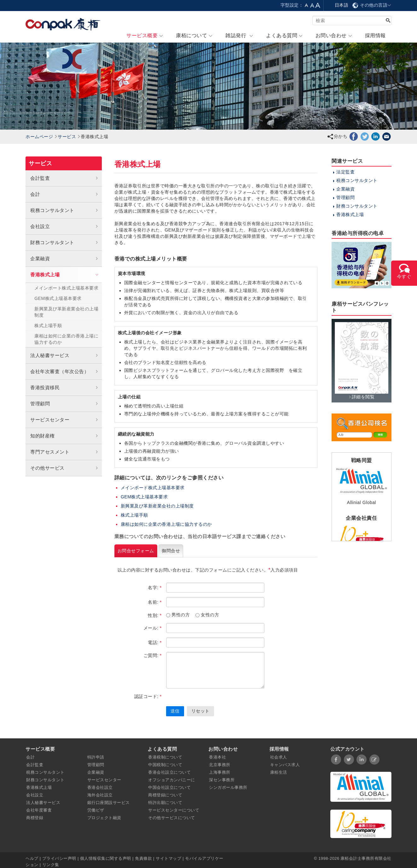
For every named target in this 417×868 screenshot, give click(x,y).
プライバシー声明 (59, 858)
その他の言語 (372, 5)
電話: (155, 642)
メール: (153, 628)
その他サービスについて (172, 818)
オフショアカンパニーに (172, 780)
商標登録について (165, 795)
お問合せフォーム (136, 551)
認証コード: (148, 696)
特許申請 (96, 757)
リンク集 (51, 865)
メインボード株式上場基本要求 (153, 488)
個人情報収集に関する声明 (106, 858)
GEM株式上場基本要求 (58, 298)
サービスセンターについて (174, 810)
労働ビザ (96, 810)
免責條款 (143, 858)
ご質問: (153, 655)
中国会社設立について (169, 787)
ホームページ (39, 137)
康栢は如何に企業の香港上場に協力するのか (66, 339)
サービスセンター (64, 420)
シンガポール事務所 (228, 787)
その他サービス (64, 468)
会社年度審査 (39, 810)
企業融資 (64, 259)
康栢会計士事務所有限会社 (366, 858)
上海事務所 (220, 772)
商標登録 (35, 818)
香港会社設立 (100, 787)
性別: (155, 615)
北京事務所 (220, 765)
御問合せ (171, 551)
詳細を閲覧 (361, 397)
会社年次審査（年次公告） (64, 372)
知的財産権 (64, 436)
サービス (67, 137)
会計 (64, 194)
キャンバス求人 (285, 765)
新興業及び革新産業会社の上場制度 (66, 312)
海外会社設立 (100, 795)
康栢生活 (279, 772)
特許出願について (165, 803)
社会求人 (279, 757)
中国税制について (165, 765)
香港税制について (165, 757)
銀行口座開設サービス (109, 803)
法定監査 (345, 172)
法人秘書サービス (64, 355)
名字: (155, 588)
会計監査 (64, 178)
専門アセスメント (64, 452)
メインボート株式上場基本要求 (66, 288)
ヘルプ (33, 858)
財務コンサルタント (64, 243)
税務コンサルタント (64, 210)
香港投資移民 (64, 388)
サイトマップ (168, 858)
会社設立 (64, 226)
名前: (155, 602)
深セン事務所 (222, 780)
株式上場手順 (48, 325)
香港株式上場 (65, 275)
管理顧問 (64, 404)
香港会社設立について (169, 772)
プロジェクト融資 (104, 818)
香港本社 (217, 757)
